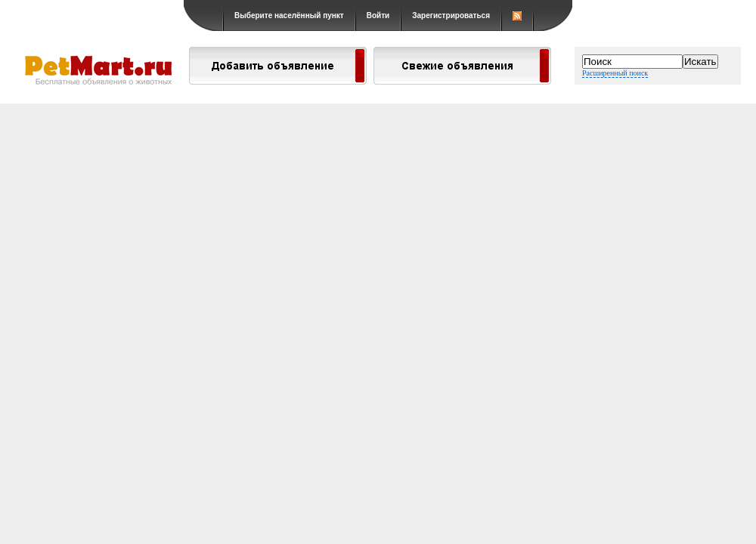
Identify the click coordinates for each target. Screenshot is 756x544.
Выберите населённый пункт (289, 15)
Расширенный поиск (615, 73)
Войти (378, 15)
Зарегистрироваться (451, 15)
